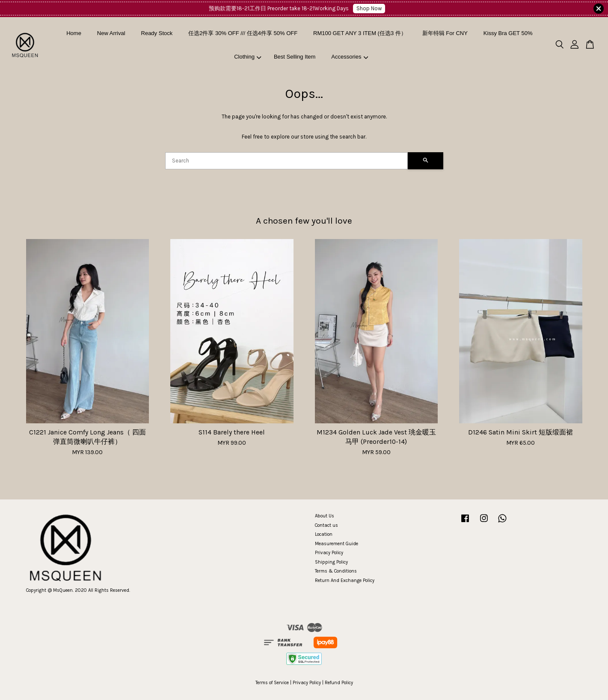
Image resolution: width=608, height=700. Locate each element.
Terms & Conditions (336, 571)
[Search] (286, 161)
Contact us (326, 525)
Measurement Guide (337, 544)
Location (324, 534)
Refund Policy (339, 683)
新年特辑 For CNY (445, 33)
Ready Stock (157, 33)
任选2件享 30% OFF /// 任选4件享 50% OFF (243, 33)
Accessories (350, 57)
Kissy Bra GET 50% (508, 33)
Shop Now (369, 8)
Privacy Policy (329, 553)
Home (74, 33)
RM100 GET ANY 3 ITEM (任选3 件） (360, 33)
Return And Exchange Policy (345, 580)
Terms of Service (272, 683)
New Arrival (111, 33)
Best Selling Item (295, 57)
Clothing (248, 57)
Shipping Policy (331, 562)
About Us (325, 516)
